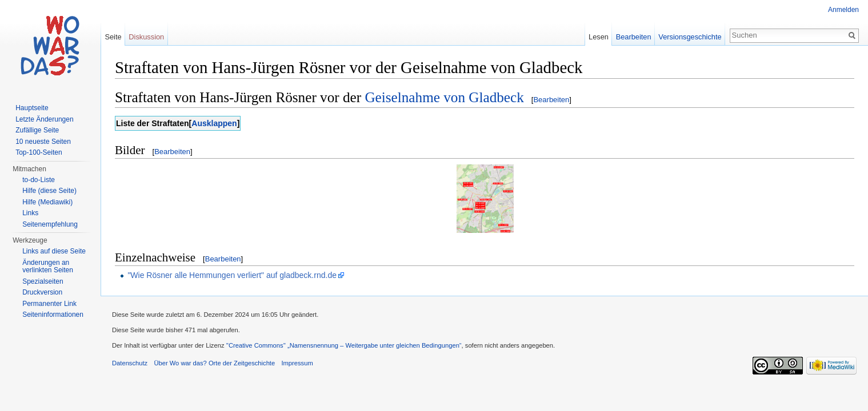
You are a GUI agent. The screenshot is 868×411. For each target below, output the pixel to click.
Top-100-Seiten (39, 152)
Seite (113, 37)
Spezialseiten (43, 281)
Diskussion (146, 37)
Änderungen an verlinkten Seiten (48, 267)
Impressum (297, 363)
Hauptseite (32, 108)
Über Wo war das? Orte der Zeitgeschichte (214, 363)
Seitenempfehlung (50, 224)
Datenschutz (130, 363)
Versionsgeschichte (690, 37)
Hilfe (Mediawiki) (47, 202)
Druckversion (42, 292)
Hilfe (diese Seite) (49, 191)
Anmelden (843, 10)
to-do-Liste (39, 180)
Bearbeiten (551, 100)
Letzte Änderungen (44, 119)
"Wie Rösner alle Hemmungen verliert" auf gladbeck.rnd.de (232, 275)
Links (30, 213)
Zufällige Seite (37, 130)
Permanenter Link (49, 304)
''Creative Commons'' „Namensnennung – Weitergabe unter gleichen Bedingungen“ (344, 345)
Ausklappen (214, 123)
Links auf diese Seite (54, 251)
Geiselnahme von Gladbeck (444, 97)
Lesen (599, 37)
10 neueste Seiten (43, 142)
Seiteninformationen (53, 315)
